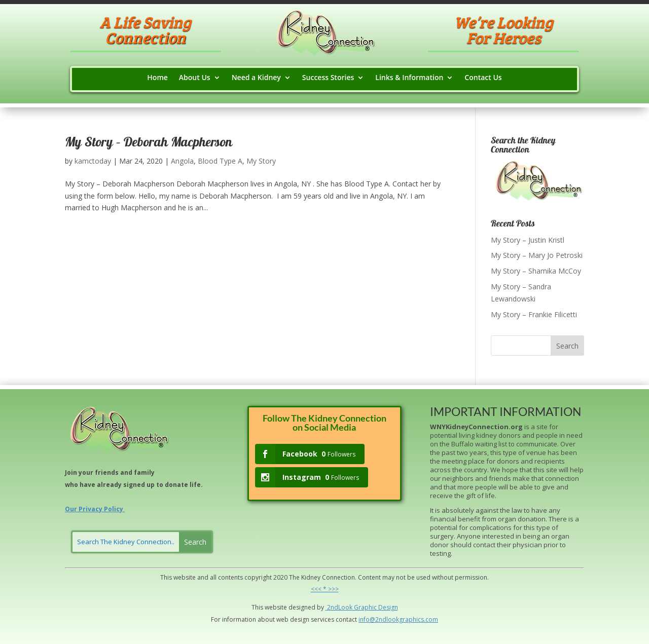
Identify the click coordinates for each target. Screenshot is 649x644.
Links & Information (409, 78)
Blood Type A (220, 161)
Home (157, 78)
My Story (261, 161)
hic (373, 607)
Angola (182, 161)
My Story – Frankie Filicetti (534, 314)
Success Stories (328, 78)
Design (387, 607)
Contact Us (483, 78)
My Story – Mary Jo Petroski (537, 255)
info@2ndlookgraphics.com (398, 619)
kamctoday (93, 161)
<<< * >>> (325, 589)
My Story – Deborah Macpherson (149, 143)
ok (349, 607)
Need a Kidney (256, 78)
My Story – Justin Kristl (528, 240)
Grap (360, 607)
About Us (195, 78)
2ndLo (335, 607)
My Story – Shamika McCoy (536, 271)
